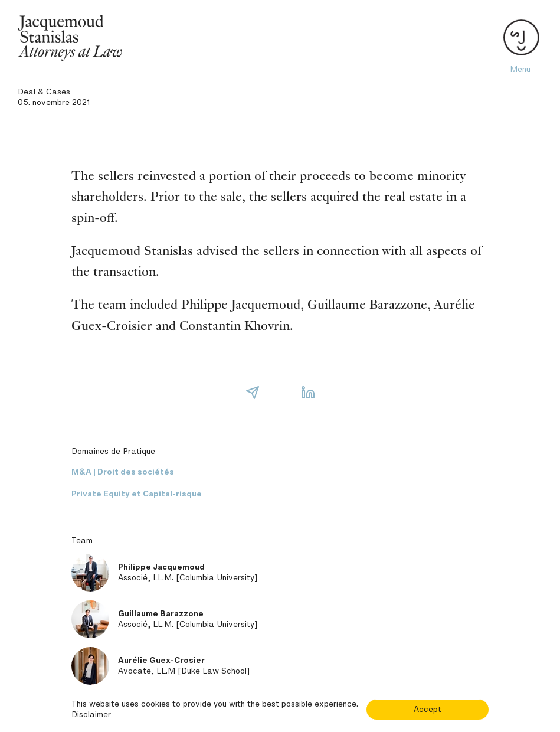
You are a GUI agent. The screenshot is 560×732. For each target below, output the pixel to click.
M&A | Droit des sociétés (123, 472)
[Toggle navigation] (520, 38)
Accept (428, 709)
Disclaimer (91, 715)
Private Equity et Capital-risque (137, 494)
